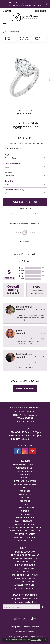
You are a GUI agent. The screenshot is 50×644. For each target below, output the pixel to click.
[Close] (47, 4)
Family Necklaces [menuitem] (25, 521)
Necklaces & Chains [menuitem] (25, 481)
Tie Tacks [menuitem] (25, 501)
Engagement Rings (12, 32)
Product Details (25, 254)
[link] (41, 11)
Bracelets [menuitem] (25, 474)
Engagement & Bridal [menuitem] (25, 465)
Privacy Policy (16, 627)
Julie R (19, 330)
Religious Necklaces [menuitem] (25, 537)
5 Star (21, 268)
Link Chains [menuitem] (25, 514)
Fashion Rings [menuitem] (25, 471)
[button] (7, 11)
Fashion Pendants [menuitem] (25, 534)
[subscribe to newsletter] (44, 607)
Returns (37, 214)
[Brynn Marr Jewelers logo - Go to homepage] (25, 17)
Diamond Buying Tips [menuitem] (25, 558)
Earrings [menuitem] (25, 478)
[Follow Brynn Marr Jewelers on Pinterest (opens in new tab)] (32, 451)
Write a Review (25, 388)
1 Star (21, 279)
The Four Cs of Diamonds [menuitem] (25, 555)
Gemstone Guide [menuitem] (25, 568)
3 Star (21, 273)
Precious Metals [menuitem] (25, 572)
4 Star (21, 271)
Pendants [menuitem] (25, 491)
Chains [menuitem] (25, 511)
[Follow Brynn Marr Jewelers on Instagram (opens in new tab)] (25, 451)
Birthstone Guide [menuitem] (25, 565)
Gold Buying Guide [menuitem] (25, 588)
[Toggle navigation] (4, 23)
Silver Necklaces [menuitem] (25, 508)
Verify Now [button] (36, 5)
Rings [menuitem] (25, 488)
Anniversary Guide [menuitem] (25, 585)
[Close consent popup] (46, 640)
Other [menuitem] (25, 504)
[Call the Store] (25, 418)
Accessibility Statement (25, 632)
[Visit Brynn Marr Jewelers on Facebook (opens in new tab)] (18, 451)
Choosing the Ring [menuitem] (25, 562)
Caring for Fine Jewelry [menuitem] (25, 575)
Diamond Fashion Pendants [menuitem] (25, 531)
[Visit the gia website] (17, 619)
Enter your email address (25, 602)
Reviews (25, 261)
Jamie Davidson (24, 354)
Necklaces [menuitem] (25, 494)
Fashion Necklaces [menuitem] (25, 517)
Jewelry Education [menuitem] (25, 552)
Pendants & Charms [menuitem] (25, 484)
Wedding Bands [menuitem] (25, 468)
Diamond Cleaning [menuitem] (25, 578)
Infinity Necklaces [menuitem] (25, 524)
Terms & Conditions (32, 627)
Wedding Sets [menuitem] (25, 541)
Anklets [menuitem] (25, 498)
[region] (25, 78)
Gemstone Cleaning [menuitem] (25, 582)
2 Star (21, 276)
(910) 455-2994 (25, 114)
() (43, 268)
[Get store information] (25, 422)
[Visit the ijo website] (26, 619)
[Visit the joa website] (34, 619)
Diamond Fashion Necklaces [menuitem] (25, 527)
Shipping (14, 214)
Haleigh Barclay (24, 307)
